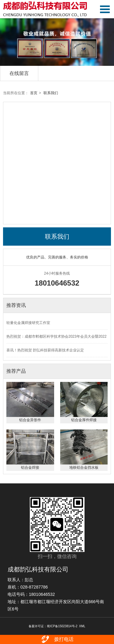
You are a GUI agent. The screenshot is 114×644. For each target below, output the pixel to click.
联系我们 (51, 93)
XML (82, 626)
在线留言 (19, 73)
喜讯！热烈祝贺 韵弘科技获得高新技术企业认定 (45, 350)
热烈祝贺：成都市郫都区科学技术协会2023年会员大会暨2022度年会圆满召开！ (56, 339)
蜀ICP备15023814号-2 (62, 626)
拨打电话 (57, 639)
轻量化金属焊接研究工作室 (28, 323)
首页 (34, 93)
